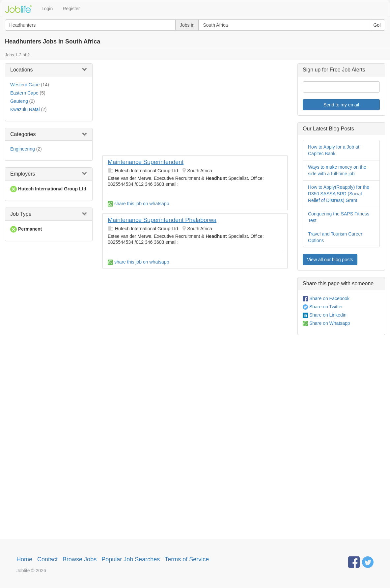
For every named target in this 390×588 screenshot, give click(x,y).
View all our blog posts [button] (330, 260)
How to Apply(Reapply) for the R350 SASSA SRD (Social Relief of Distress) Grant (339, 194)
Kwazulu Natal (25, 109)
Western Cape (25, 85)
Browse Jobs (80, 559)
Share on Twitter (323, 307)
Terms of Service (187, 559)
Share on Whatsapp (326, 323)
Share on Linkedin (325, 315)
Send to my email (341, 105)
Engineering (23, 149)
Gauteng (19, 101)
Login (47, 9)
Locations (22, 70)
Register (71, 9)
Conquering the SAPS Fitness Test (339, 217)
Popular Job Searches (131, 559)
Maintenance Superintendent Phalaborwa (162, 220)
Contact (47, 559)
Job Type (21, 214)
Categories (23, 134)
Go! (377, 25)
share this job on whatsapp (138, 204)
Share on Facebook (326, 298)
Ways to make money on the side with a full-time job (337, 170)
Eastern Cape (24, 93)
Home (24, 559)
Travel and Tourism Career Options (335, 237)
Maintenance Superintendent (146, 162)
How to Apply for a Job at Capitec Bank (334, 150)
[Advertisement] (195, 109)
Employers (23, 174)
